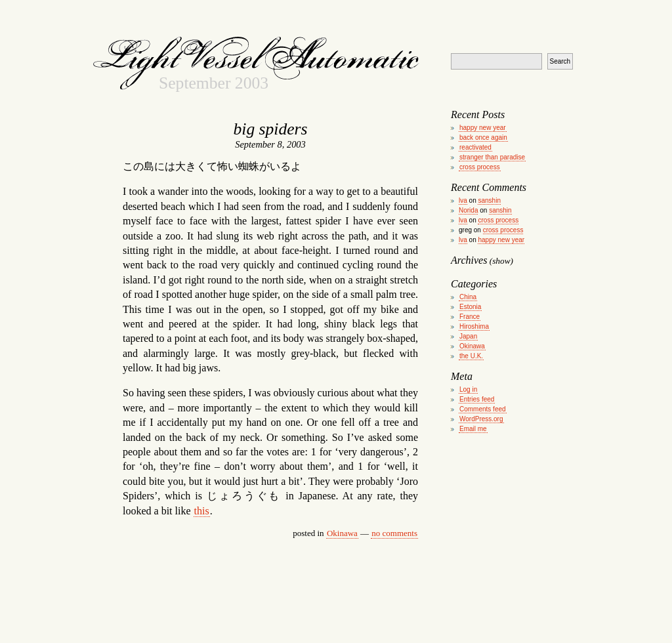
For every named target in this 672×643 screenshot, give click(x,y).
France (470, 317)
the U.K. (471, 356)
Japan (468, 336)
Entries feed (477, 399)
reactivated (475, 147)
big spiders (270, 129)
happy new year (483, 128)
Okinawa (342, 533)
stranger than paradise (492, 157)
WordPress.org (481, 419)
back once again (483, 137)
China (468, 297)
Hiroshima (474, 326)
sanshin (489, 200)
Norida (468, 210)
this (202, 511)
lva (463, 200)
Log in (468, 389)
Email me (473, 429)
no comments (394, 533)
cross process (480, 167)
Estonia (470, 307)
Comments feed (483, 409)
